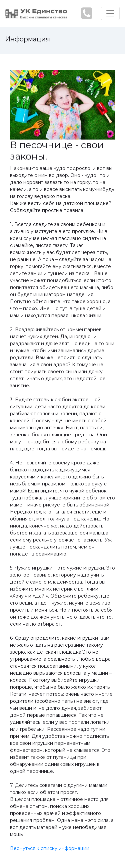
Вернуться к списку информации (50, 848)
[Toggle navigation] (110, 13)
